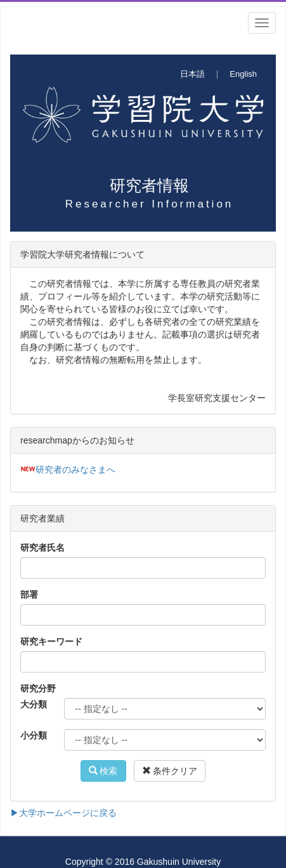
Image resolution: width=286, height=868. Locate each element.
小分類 (34, 735)
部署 (29, 595)
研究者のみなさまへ (75, 470)
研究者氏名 (42, 548)
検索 (103, 771)
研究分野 (38, 688)
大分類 (34, 704)
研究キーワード (51, 641)
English (243, 74)
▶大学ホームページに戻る (63, 813)
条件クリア (170, 771)
